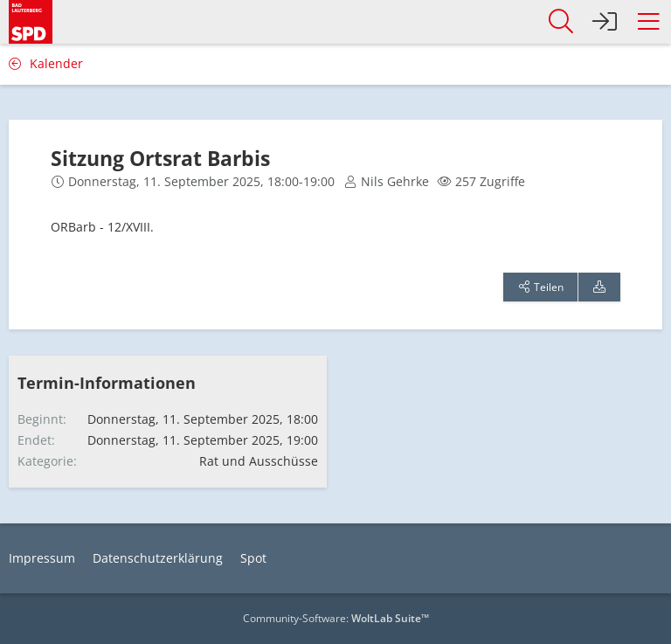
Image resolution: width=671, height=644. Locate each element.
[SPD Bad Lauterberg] (31, 19)
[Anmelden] (605, 22)
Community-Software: (336, 618)
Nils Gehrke (395, 181)
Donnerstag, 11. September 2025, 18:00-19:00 (201, 181)
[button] (648, 22)
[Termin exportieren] (599, 287)
